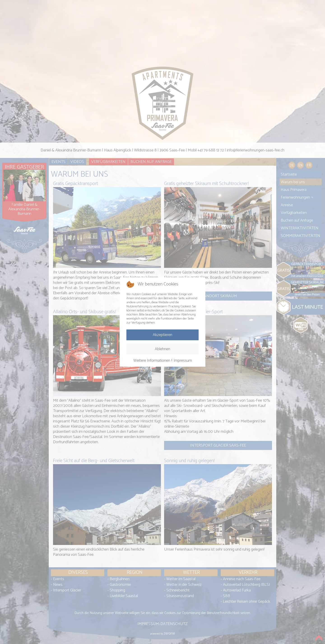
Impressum (183, 361)
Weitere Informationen (152, 361)
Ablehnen (162, 349)
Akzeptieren (162, 335)
